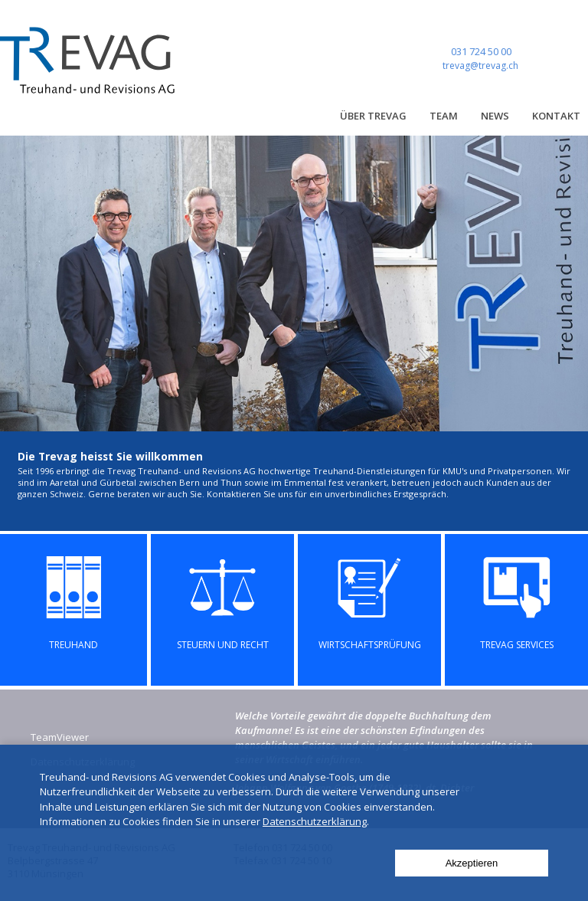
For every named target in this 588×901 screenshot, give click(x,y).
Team (444, 116)
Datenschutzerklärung (315, 821)
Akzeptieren (472, 863)
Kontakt (556, 116)
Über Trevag (373, 116)
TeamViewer (60, 737)
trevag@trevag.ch (480, 66)
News (495, 116)
